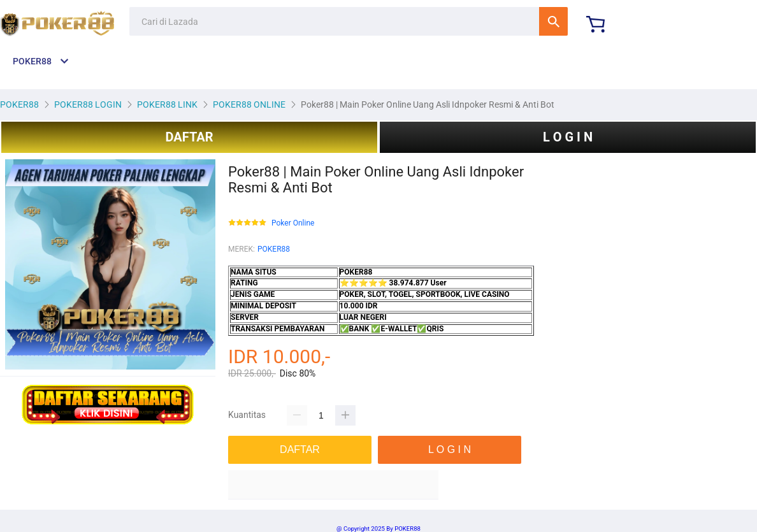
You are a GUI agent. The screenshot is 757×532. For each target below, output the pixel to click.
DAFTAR (189, 137)
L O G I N (568, 137)
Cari (553, 21)
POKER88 (274, 249)
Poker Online (293, 223)
